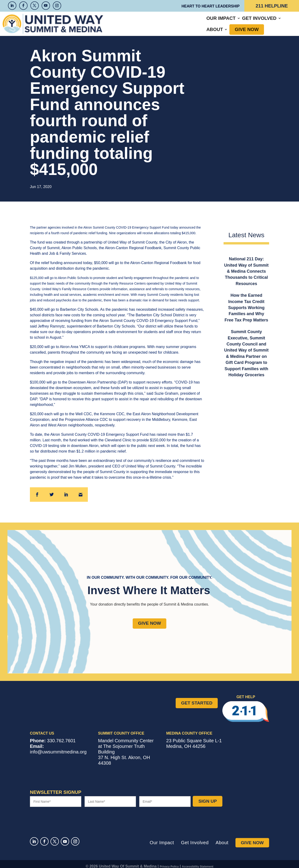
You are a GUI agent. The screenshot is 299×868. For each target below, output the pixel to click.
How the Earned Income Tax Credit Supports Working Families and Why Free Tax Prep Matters (246, 303)
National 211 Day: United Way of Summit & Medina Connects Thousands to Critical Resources (246, 267)
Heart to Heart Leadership (211, 6)
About (212, 21)
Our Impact (142, 21)
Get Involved (180, 21)
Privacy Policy (169, 862)
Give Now (244, 21)
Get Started (197, 698)
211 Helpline (272, 6)
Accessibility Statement (198, 862)
